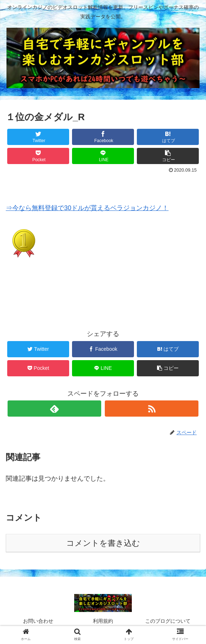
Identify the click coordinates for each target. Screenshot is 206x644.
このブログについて (168, 621)
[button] (168, 156)
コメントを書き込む (103, 543)
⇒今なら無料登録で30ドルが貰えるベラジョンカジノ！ (87, 208)
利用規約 (103, 621)
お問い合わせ (38, 621)
